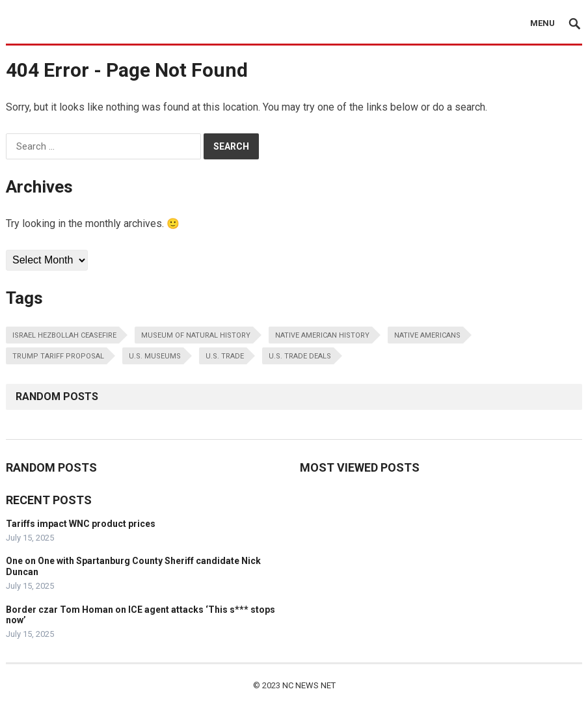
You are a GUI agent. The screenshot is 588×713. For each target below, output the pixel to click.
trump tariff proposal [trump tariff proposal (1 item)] (58, 356)
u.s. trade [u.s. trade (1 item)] (225, 356)
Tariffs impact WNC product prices (81, 524)
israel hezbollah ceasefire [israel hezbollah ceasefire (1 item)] (64, 335)
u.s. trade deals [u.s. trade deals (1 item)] (300, 356)
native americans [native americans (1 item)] (427, 335)
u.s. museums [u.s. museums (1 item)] (155, 356)
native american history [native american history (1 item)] (322, 335)
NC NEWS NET (309, 685)
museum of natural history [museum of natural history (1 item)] (196, 335)
